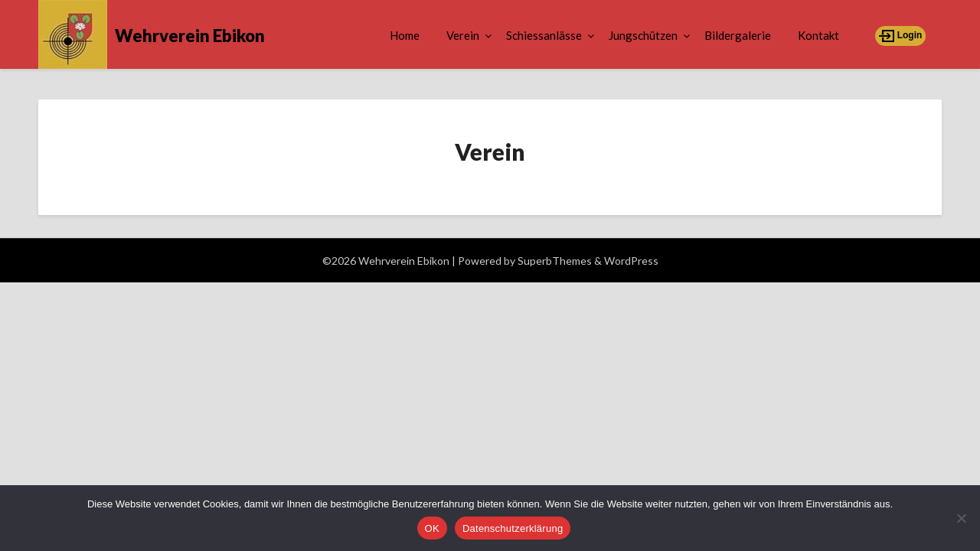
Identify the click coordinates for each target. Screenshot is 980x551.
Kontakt (818, 35)
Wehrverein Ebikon (190, 36)
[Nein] (961, 518)
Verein (463, 35)
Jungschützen (643, 35)
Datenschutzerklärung (513, 528)
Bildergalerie (738, 35)
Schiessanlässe (544, 35)
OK (432, 528)
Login (900, 36)
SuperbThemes (555, 261)
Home (405, 35)
